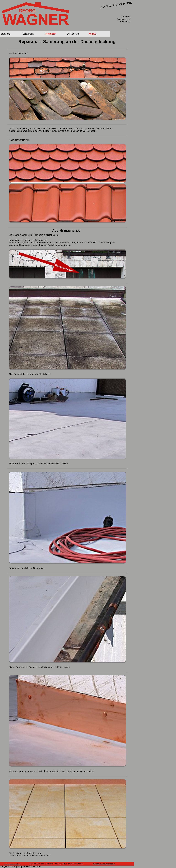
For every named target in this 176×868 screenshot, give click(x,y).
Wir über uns (73, 34)
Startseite (5, 34)
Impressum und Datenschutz (104, 864)
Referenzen (51, 34)
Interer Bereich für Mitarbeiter (12, 864)
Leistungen (28, 34)
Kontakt (93, 34)
